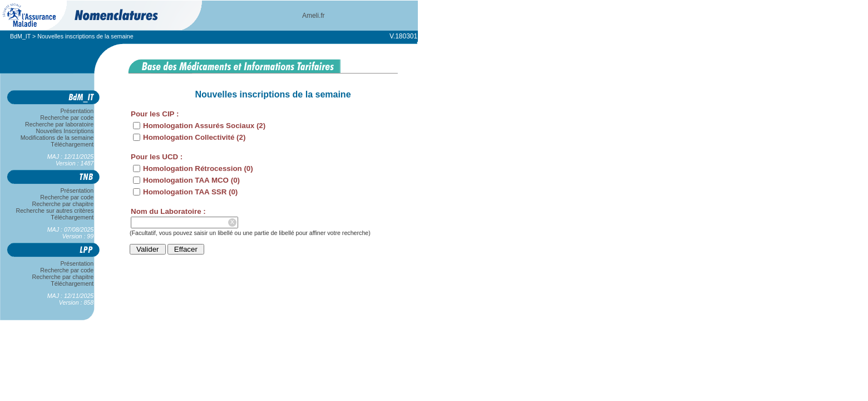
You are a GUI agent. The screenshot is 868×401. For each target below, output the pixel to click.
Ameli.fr (314, 16)
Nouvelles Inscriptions (65, 131)
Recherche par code (67, 118)
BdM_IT (20, 36)
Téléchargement (72, 144)
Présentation (77, 111)
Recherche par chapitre (63, 204)
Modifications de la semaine (57, 138)
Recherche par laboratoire (59, 124)
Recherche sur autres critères (55, 211)
